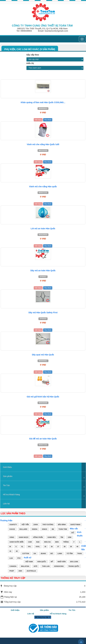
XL (22, 547)
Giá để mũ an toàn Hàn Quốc (43, 439)
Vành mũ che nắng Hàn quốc (43, 187)
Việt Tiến (25, 525)
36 (52, 547)
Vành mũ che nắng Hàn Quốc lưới (43, 144)
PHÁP (12, 571)
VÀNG (12, 538)
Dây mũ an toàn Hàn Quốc (43, 271)
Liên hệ (6, 504)
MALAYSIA (25, 567)
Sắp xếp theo (33, 55)
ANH (20, 571)
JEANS (43, 554)
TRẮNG (66, 542)
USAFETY (13, 525)
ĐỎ (73, 533)
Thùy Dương (48, 525)
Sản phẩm (8, 476)
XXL (29, 547)
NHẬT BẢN (62, 562)
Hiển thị (30, 63)
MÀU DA (47, 542)
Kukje (12, 529)
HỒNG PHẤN (38, 538)
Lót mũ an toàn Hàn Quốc (43, 229)
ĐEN (57, 542)
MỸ (52, 562)
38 (65, 547)
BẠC (38, 542)
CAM (30, 542)
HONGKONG (59, 567)
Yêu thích (48, 120)
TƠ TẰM (70, 554)
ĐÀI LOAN (74, 562)
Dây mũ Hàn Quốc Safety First (43, 313)
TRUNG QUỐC (74, 567)
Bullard (23, 529)
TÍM (62, 538)
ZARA (36, 525)
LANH (60, 554)
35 (45, 547)
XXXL (38, 547)
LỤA (11, 558)
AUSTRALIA (31, 571)
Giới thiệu (7, 467)
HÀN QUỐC (42, 562)
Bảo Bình (62, 525)
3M (53, 529)
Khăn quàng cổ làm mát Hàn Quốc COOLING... (43, 102)
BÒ (52, 554)
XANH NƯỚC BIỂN (17, 542)
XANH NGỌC (24, 538)
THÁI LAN (46, 567)
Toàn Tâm (63, 529)
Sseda (35, 529)
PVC (19, 558)
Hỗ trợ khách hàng (11, 495)
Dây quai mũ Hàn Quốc (43, 355)
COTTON (26, 554)
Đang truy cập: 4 (43, 617)
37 (58, 547)
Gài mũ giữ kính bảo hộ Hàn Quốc (43, 397)
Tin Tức (6, 485)
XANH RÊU (52, 538)
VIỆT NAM (29, 562)
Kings (45, 529)
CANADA (13, 567)
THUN (80, 554)
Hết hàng (38, 120)
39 (71, 547)
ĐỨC (36, 567)
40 (77, 547)
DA (35, 554)
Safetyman (75, 525)
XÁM (69, 538)
